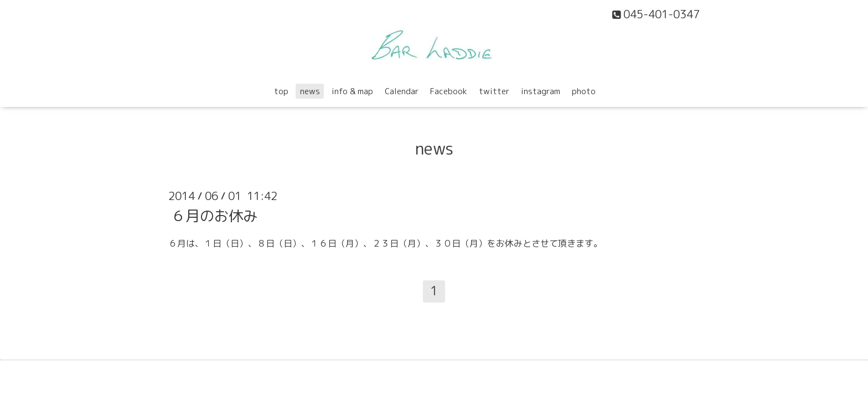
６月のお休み (214, 215)
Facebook (449, 91)
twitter (494, 91)
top (281, 91)
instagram (541, 91)
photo (584, 91)
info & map (352, 91)
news (310, 91)
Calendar (402, 91)
